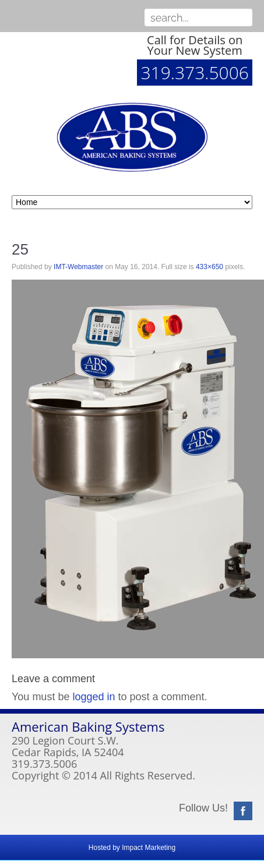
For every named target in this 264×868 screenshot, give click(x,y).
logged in (94, 697)
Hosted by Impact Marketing (132, 848)
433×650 (210, 267)
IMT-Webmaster (78, 267)
